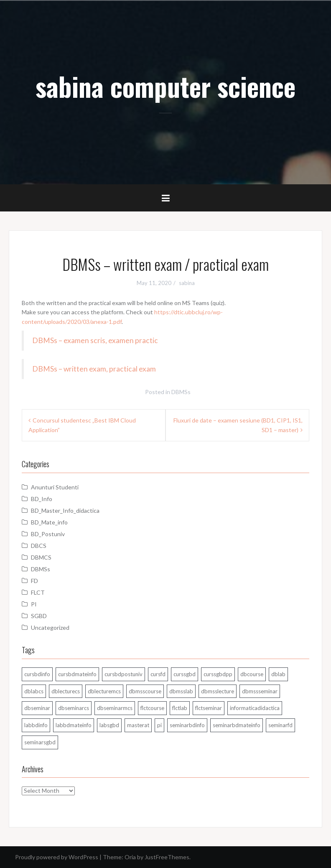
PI (34, 604)
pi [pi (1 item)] (159, 725)
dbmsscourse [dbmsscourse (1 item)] (145, 691)
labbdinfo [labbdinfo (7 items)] (36, 725)
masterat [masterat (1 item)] (138, 725)
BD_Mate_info (49, 522)
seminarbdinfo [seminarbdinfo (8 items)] (187, 725)
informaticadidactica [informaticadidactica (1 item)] (255, 708)
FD (34, 581)
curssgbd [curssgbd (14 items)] (185, 674)
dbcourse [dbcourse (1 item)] (252, 674)
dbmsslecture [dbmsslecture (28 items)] (218, 691)
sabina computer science (165, 86)
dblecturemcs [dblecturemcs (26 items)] (104, 691)
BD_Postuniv (48, 534)
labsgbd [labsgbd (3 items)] (109, 725)
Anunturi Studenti (55, 487)
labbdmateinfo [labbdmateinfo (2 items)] (74, 725)
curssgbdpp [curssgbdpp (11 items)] (218, 674)
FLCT (38, 592)
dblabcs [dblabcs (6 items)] (34, 691)
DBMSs (181, 392)
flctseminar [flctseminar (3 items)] (209, 708)
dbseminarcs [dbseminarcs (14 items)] (74, 708)
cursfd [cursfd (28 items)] (158, 674)
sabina (187, 283)
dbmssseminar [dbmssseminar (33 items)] (260, 691)
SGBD (39, 616)
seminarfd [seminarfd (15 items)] (280, 725)
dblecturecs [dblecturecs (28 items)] (66, 691)
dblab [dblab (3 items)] (278, 674)
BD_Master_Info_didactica (65, 510)
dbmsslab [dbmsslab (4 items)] (181, 691)
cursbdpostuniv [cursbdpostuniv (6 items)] (123, 674)
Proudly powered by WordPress (57, 857)
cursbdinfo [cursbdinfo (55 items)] (37, 674)
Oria (130, 857)
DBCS (39, 546)
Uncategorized (50, 627)
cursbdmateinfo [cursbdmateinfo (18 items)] (77, 674)
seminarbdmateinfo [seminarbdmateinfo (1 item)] (237, 725)
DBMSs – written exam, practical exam (94, 369)
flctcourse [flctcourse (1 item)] (152, 708)
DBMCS (41, 557)
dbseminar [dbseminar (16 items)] (37, 708)
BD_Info (42, 499)
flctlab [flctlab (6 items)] (180, 708)
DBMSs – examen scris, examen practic (95, 340)
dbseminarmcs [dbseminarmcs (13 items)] (115, 708)
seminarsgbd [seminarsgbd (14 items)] (40, 742)
